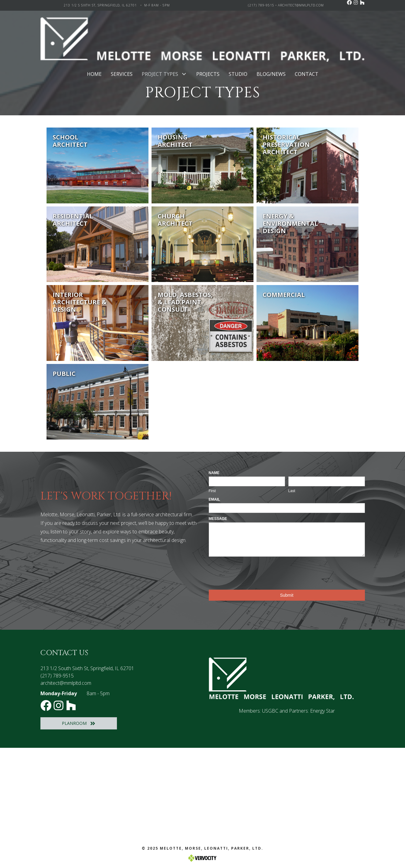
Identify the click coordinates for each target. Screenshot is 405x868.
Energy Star (322, 711)
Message (218, 519)
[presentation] (255, 572)
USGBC (270, 711)
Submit (287, 595)
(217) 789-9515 (261, 5)
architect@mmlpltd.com (301, 5)
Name (214, 473)
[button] (349, 2)
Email (214, 499)
